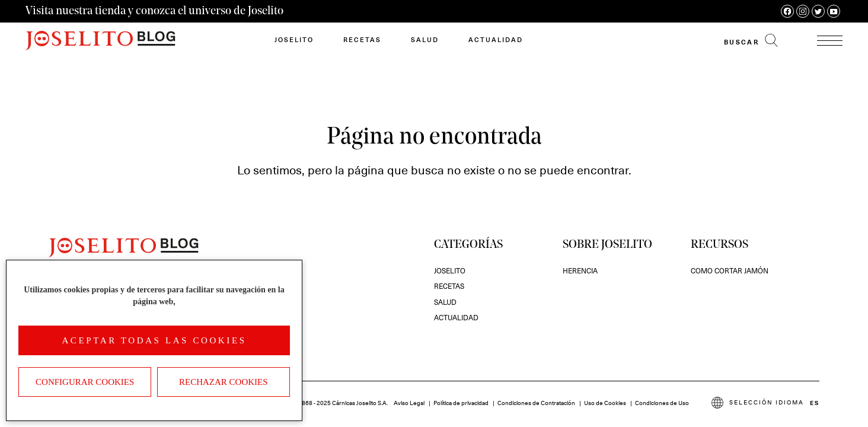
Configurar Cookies (85, 382)
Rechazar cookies (224, 382)
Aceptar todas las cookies (154, 340)
